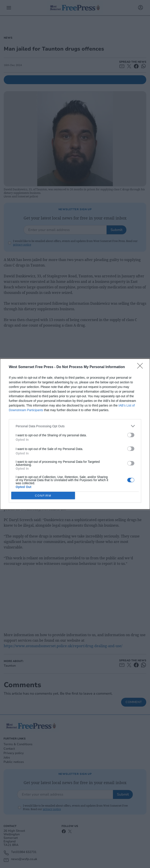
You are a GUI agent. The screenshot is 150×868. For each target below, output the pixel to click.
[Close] (141, 367)
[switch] (131, 435)
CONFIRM (43, 495)
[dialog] (75, 434)
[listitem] (75, 426)
